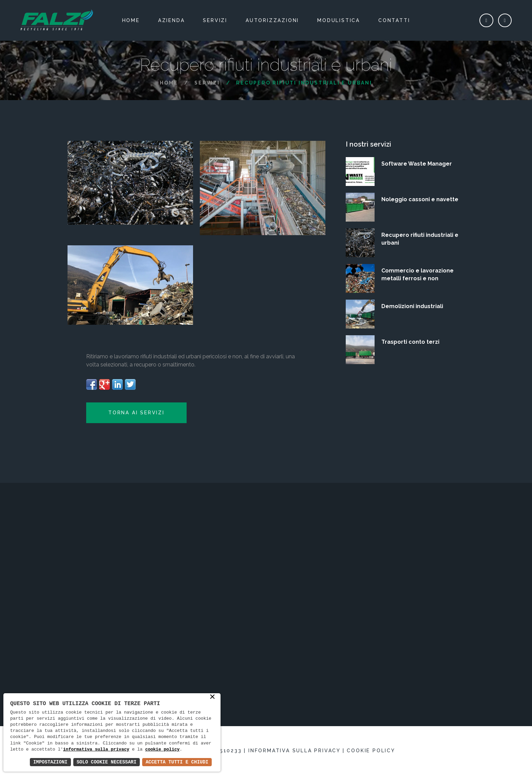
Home (131, 20)
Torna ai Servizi (136, 413)
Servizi (215, 20)
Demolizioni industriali (412, 306)
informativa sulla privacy (96, 750)
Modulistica (339, 20)
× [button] (212, 697)
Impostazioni (50, 762)
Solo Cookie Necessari (107, 762)
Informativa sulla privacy (294, 751)
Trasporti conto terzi (410, 342)
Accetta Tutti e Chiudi (177, 762)
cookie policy (162, 750)
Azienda (172, 20)
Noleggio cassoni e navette (420, 199)
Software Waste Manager (417, 164)
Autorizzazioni (272, 20)
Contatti (394, 20)
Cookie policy (371, 751)
